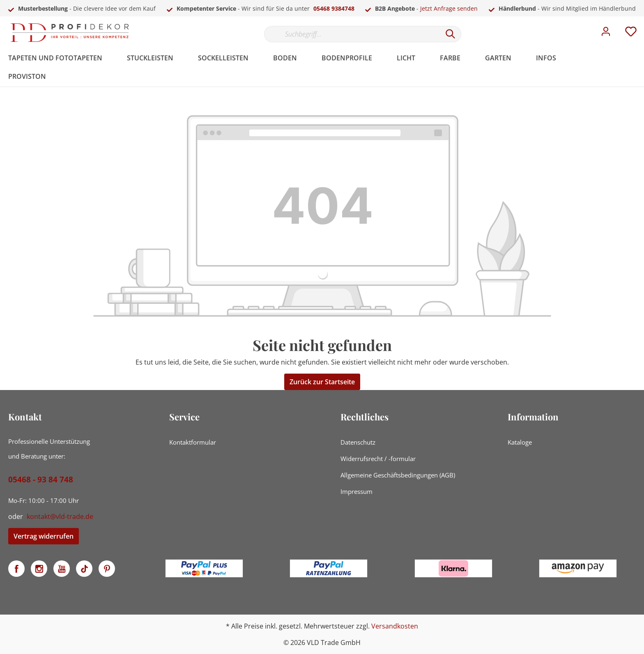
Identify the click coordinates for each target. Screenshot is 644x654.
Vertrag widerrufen (44, 536)
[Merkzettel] (631, 34)
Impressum (356, 491)
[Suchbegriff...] (352, 34)
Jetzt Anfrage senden (449, 8)
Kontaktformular (193, 442)
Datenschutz (358, 442)
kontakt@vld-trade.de (60, 516)
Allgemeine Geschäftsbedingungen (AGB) (398, 475)
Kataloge (520, 442)
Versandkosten (395, 626)
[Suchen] (451, 34)
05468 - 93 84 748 (41, 480)
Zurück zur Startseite (322, 382)
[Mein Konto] (606, 34)
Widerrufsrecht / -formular (378, 459)
